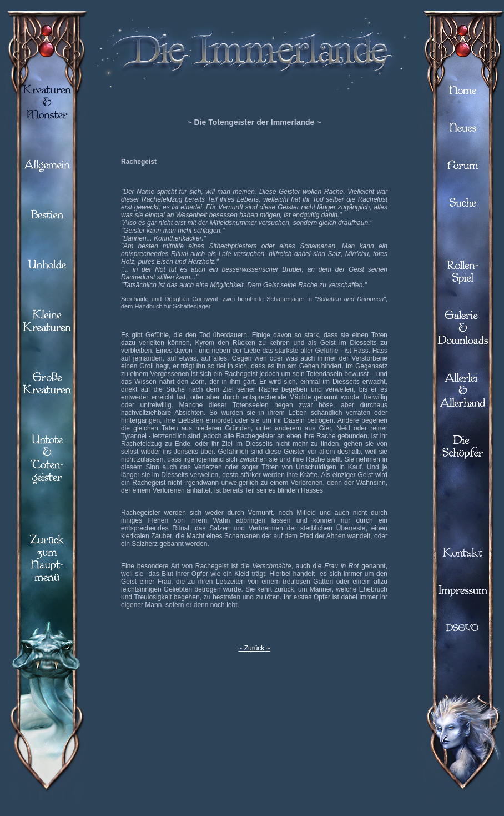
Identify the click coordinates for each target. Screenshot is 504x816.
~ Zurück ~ (254, 648)
